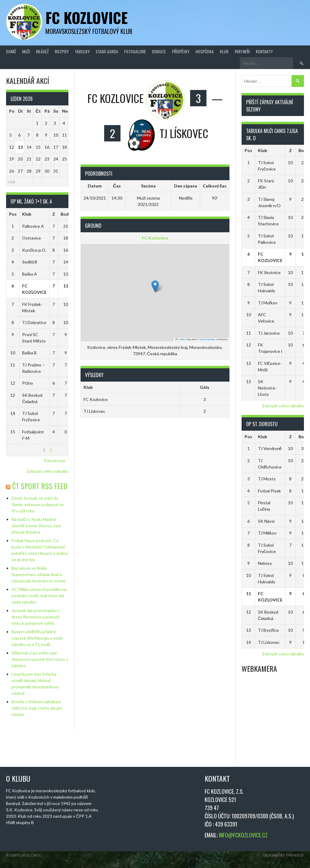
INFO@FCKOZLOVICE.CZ (243, 835)
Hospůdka (205, 51)
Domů (11, 51)
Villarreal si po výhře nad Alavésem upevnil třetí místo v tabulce (40, 659)
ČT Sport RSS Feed (40, 486)
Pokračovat (55, 461)
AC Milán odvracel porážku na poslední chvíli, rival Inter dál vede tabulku (39, 596)
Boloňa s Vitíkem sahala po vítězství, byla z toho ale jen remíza (37, 708)
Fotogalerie (135, 51)
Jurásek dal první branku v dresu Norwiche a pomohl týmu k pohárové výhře (36, 617)
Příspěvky (181, 51)
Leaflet (180, 339)
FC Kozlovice (87, 17)
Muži (26, 51)
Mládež (42, 51)
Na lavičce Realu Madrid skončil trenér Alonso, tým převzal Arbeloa (36, 526)
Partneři (242, 51)
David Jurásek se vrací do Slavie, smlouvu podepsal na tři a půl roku (38, 504)
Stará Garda (107, 51)
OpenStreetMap (207, 339)
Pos (13, 214)
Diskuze (159, 51)
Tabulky (82, 51)
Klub (224, 51)
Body (66, 214)
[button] (155, 286)
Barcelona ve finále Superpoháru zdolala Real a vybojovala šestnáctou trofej (38, 574)
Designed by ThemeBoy (284, 855)
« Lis (12, 182)
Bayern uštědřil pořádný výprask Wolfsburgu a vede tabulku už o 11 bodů (37, 638)
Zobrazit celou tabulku (47, 471)
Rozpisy (62, 51)
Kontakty (264, 51)
